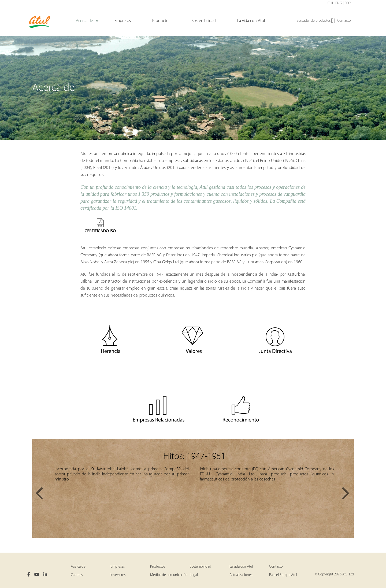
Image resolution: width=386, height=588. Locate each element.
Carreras (77, 575)
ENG (339, 3)
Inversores (118, 575)
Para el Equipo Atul (283, 575)
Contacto (344, 21)
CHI (330, 3)
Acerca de (78, 567)
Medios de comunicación (169, 575)
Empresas (118, 567)
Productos (157, 567)
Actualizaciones (241, 575)
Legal (194, 575)
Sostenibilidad (201, 567)
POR (348, 3)
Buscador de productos (315, 21)
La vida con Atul (241, 567)
